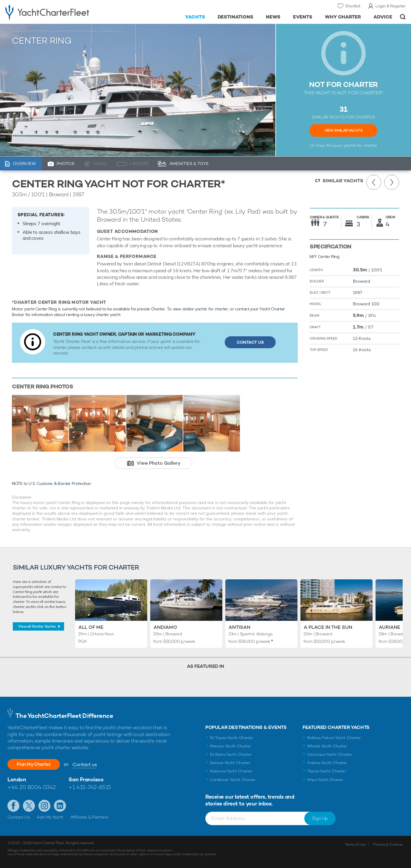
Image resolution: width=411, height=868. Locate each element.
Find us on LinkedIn (60, 806)
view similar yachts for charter (200, 309)
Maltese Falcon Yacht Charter (334, 738)
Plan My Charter (36, 764)
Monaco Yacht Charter (231, 746)
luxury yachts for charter (354, 145)
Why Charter (343, 17)
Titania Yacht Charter (326, 771)
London (17, 779)
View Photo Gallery (159, 463)
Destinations (236, 17)
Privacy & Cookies (388, 844)
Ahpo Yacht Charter (325, 780)
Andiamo (165, 627)
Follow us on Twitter (29, 806)
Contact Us (250, 342)
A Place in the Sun (328, 627)
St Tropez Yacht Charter (232, 738)
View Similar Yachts (343, 130)
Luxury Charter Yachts (31, 31)
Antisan (239, 627)
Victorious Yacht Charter (329, 754)
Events (303, 17)
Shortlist (353, 6)
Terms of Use (355, 844)
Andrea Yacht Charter (327, 763)
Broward (109, 219)
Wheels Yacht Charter (327, 746)
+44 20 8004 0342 (32, 787)
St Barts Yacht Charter (231, 754)
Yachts (195, 17)
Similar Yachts (343, 181)
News (273, 17)
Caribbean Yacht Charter (233, 780)
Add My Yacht (50, 817)
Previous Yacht (374, 182)
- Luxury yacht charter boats (63, 12)
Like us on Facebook (13, 806)
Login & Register (391, 6)
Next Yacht (392, 182)
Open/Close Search (403, 17)
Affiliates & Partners (89, 817)
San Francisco (86, 779)
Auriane (390, 627)
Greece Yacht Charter (230, 763)
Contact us (89, 764)
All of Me (91, 627)
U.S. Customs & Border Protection (60, 483)
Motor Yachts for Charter (75, 31)
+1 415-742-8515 (90, 787)
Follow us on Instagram (44, 806)
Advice (383, 17)
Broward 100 (366, 304)
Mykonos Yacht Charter (231, 771)
